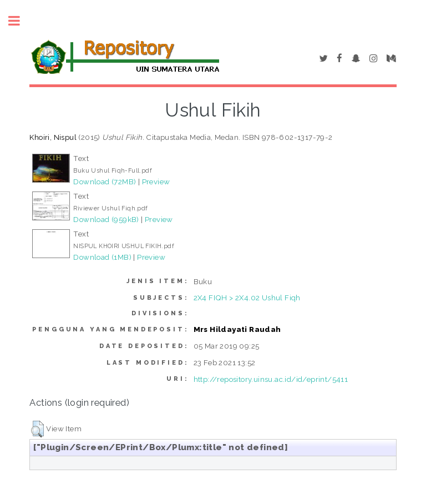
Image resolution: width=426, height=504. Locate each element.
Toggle (20, 21)
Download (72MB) (105, 182)
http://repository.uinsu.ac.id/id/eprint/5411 (271, 379)
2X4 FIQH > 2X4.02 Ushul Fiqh (247, 298)
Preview (156, 182)
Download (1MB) (102, 257)
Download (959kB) (106, 219)
